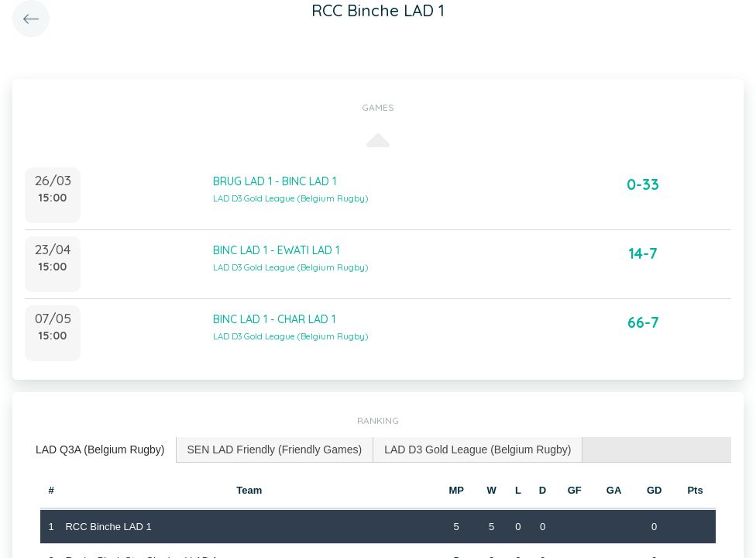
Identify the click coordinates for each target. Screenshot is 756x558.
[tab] (101, 450)
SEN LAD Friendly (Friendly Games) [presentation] (275, 449)
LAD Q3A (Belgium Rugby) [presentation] (100, 449)
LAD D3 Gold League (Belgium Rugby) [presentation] (478, 449)
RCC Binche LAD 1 (108, 527)
